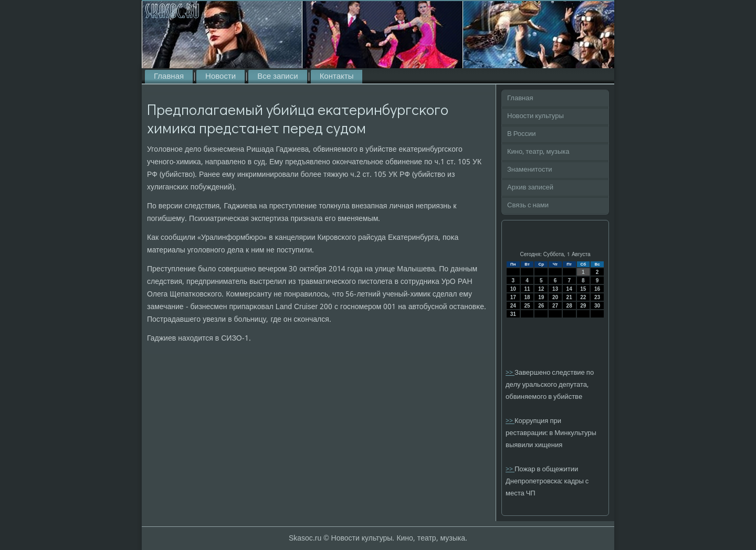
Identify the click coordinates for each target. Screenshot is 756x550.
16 (597, 289)
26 (541, 306)
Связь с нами (528, 205)
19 (541, 297)
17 (513, 297)
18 (527, 297)
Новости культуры (535, 116)
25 (527, 306)
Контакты (337, 77)
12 (541, 289)
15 (583, 289)
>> (510, 373)
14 (569, 289)
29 (583, 306)
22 (583, 297)
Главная (169, 77)
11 (527, 289)
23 (597, 297)
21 (569, 297)
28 (569, 306)
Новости (220, 77)
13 (555, 289)
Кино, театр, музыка (538, 152)
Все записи (277, 77)
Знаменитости (530, 170)
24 (513, 306)
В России (522, 134)
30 (597, 306)
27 (555, 306)
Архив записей (530, 188)
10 (513, 289)
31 (513, 314)
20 (555, 297)
